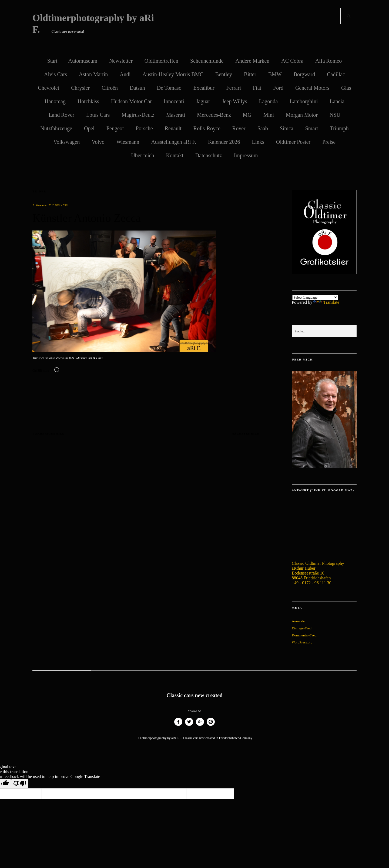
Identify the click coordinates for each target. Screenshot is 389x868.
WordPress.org (302, 642)
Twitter (189, 726)
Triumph (339, 128)
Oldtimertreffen (161, 61)
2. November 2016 (43, 205)
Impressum (246, 155)
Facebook (178, 726)
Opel (89, 128)
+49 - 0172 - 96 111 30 (312, 583)
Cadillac (336, 74)
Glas (346, 88)
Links (258, 142)
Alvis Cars (56, 74)
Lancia (337, 101)
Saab (263, 128)
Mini (269, 115)
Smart (312, 128)
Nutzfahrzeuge (56, 128)
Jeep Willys (235, 101)
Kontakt (175, 155)
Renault (173, 128)
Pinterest (211, 726)
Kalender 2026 (224, 142)
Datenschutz (209, 155)
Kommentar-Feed (304, 635)
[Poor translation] (20, 784)
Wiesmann (128, 142)
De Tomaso (169, 88)
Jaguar (203, 101)
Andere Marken (252, 61)
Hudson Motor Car (131, 101)
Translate (326, 302)
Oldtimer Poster (293, 142)
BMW (275, 74)
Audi (125, 74)
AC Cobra (292, 61)
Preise (329, 142)
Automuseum (83, 61)
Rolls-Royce (207, 128)
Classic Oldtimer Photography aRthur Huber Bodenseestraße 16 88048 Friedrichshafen (318, 571)
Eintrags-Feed (302, 628)
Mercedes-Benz (214, 115)
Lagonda (268, 101)
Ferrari (234, 88)
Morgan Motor (302, 115)
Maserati (176, 115)
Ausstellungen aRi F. (174, 142)
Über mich (142, 155)
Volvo (98, 142)
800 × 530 (61, 205)
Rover (239, 128)
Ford (278, 88)
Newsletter (121, 61)
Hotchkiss (88, 101)
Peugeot (115, 128)
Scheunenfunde (207, 61)
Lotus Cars (98, 115)
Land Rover (61, 115)
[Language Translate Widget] (315, 297)
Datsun (137, 88)
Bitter (250, 74)
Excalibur (204, 88)
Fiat (257, 88)
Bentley (224, 74)
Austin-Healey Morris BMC (173, 74)
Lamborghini (304, 101)
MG (247, 115)
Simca (287, 128)
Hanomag (55, 101)
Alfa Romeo (328, 61)
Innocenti (174, 101)
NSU (335, 115)
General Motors (312, 88)
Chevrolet (48, 88)
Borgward (304, 74)
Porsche (144, 128)
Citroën (110, 88)
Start (52, 61)
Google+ (200, 726)
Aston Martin (93, 74)
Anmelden (299, 621)
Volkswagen (67, 142)
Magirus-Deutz (138, 115)
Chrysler (80, 88)
